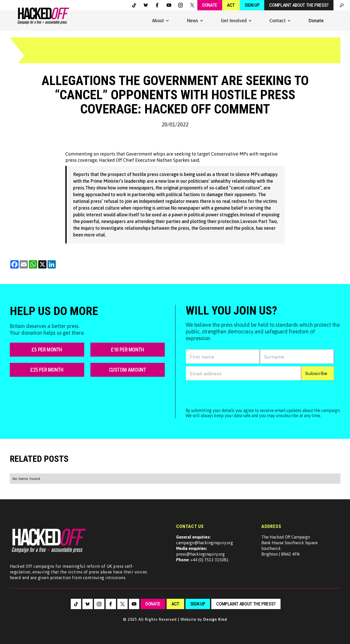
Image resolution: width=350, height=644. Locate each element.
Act (231, 5)
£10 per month (127, 350)
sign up (198, 604)
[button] (161, 21)
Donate (210, 5)
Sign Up (252, 5)
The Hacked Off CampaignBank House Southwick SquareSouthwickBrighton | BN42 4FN (290, 546)
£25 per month (47, 370)
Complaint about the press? (299, 5)
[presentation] (225, 393)
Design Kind (215, 619)
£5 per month (47, 350)
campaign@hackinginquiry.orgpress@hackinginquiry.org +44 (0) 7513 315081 (205, 548)
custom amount (128, 370)
